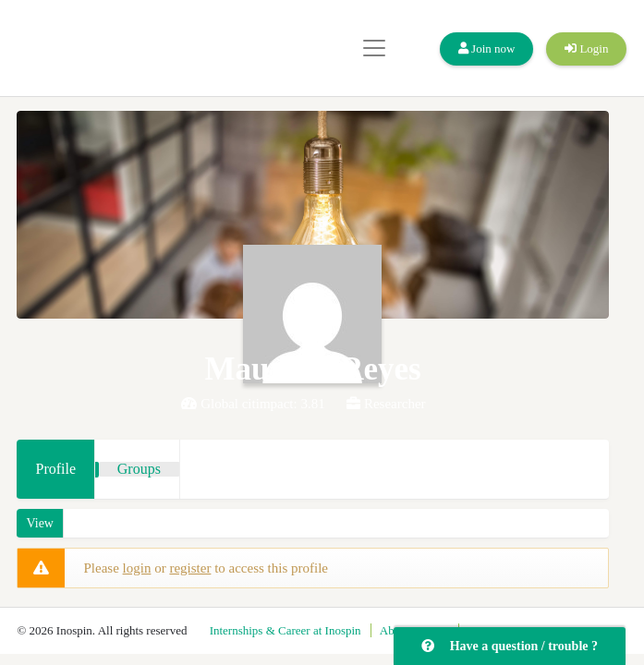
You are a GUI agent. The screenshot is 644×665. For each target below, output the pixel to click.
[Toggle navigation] (374, 48)
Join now (487, 48)
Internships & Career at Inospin (286, 630)
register (190, 568)
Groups (139, 469)
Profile (55, 469)
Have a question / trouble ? (510, 646)
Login (586, 48)
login (137, 568)
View (39, 523)
